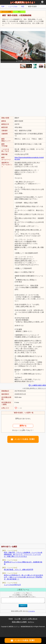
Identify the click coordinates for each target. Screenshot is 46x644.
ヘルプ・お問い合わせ (30, 619)
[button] (43, 46)
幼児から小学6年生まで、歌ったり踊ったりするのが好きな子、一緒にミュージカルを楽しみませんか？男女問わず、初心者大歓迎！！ (24, 577)
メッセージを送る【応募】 (23, 439)
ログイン (42, 3)
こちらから (32, 611)
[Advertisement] (23, 92)
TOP (3, 6)
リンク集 (17, 619)
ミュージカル (13, 6)
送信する (23, 606)
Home (11, 619)
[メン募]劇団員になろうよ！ (23, 2)
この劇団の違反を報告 (37, 385)
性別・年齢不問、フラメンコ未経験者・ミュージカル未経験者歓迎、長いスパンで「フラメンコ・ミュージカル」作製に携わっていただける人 (23, 554)
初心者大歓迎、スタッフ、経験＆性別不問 (19, 570)
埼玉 (23, 6)
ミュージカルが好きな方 (12, 585)
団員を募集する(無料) (19, 622)
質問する (23, 426)
